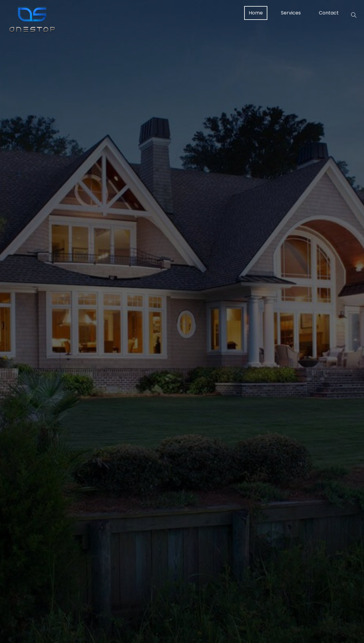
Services (291, 13)
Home (256, 13)
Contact (329, 13)
